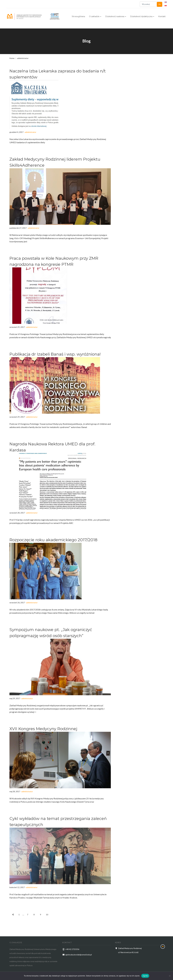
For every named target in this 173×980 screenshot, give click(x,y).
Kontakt (162, 16)
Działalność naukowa (116, 16)
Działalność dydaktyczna (142, 16)
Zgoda (145, 976)
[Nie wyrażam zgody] (170, 976)
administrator (31, 132)
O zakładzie (95, 16)
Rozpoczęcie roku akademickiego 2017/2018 (53, 540)
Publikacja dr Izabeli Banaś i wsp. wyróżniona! (55, 354)
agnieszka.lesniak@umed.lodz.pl (79, 955)
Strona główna (78, 16)
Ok (159, 4)
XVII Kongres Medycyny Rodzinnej (43, 729)
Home (12, 58)
